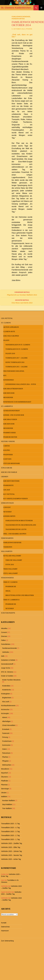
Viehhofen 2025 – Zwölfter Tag (11, 843)
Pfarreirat (4, 785)
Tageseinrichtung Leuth (16, 529)
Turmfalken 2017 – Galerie (16, 358)
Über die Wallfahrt (14, 560)
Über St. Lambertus (11, 600)
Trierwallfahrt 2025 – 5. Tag (10, 824)
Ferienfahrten (18, 19)
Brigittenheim (7, 698)
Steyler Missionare (12, 463)
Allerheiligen (6, 721)
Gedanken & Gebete (8, 660)
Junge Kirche (7, 468)
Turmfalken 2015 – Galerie (16, 367)
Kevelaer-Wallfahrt (12, 556)
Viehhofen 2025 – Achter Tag (11, 859)
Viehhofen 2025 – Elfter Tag (11, 847)
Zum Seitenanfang (7, 941)
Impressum (5, 931)
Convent (7, 507)
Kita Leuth (6, 702)
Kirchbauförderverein (13, 389)
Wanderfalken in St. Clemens (18, 345)
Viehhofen (8, 547)
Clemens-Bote (9, 332)
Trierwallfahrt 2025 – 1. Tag (10, 839)
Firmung (5, 737)
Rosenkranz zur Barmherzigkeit (17, 402)
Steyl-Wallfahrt (11, 573)
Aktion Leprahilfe (11, 327)
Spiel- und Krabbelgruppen (15, 534)
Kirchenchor (9, 393)
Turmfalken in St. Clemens (17, 349)
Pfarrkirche (11, 587)
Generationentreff (11, 411)
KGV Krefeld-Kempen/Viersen (16, 499)
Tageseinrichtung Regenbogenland (21, 525)
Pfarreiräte (8, 485)
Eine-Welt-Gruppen (11, 336)
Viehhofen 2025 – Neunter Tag (11, 855)
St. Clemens (6, 323)
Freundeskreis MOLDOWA (14, 371)
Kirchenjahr (5, 713)
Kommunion (6, 745)
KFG (5, 376)
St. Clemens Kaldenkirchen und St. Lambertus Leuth (17, 8)
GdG (3, 656)
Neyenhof (7, 512)
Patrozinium (6, 753)
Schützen (7, 459)
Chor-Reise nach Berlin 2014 (22, 301)
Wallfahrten (7, 551)
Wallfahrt (4, 797)
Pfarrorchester (10, 437)
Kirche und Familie (9, 472)
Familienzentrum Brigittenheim (19, 521)
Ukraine (4, 793)
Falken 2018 (10, 354)
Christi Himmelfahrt (9, 725)
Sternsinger (5, 789)
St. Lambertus (7, 406)
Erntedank (6, 729)
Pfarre (29, 29)
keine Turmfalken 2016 (15, 362)
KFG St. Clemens (7, 672)
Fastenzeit (6, 733)
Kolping (7, 450)
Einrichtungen (7, 503)
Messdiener (8, 398)
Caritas (7, 446)
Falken (6, 340)
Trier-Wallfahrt (10, 569)
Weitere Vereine (8, 441)
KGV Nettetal (9, 494)
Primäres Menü (41, 8)
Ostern (5, 749)
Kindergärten (9, 516)
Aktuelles (4, 628)
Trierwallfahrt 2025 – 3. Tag (10, 832)
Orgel (8, 591)
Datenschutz (5, 927)
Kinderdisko (9, 380)
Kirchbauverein (10, 419)
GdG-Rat (7, 490)
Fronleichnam (7, 741)
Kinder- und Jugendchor (14, 415)
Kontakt (4, 923)
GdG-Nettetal (7, 318)
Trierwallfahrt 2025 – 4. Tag (10, 828)
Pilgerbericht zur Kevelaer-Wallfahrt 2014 (22, 293)
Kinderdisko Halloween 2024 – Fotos (21, 384)
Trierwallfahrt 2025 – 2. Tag (10, 835)
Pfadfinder (8, 455)
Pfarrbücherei (10, 433)
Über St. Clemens (10, 582)
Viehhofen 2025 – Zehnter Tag (11, 851)
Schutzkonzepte (8, 613)
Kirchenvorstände (11, 481)
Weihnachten (7, 765)
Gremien (5, 477)
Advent (5, 717)
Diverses (4, 636)
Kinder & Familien (7, 676)
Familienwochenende (21, 17)
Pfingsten (5, 761)
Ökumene (4, 777)
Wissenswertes (7, 578)
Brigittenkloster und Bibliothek (20, 595)
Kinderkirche (6, 690)
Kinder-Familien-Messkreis (11, 680)
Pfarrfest (5, 757)
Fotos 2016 (10, 565)
